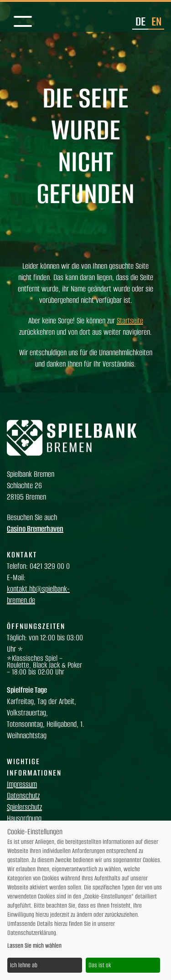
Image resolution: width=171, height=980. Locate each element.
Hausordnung (24, 818)
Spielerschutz (24, 807)
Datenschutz (23, 796)
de (140, 21)
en (156, 21)
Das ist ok (100, 965)
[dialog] (85, 900)
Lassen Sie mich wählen (34, 946)
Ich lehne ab (24, 965)
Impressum (22, 784)
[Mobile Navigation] (23, 22)
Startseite (130, 321)
